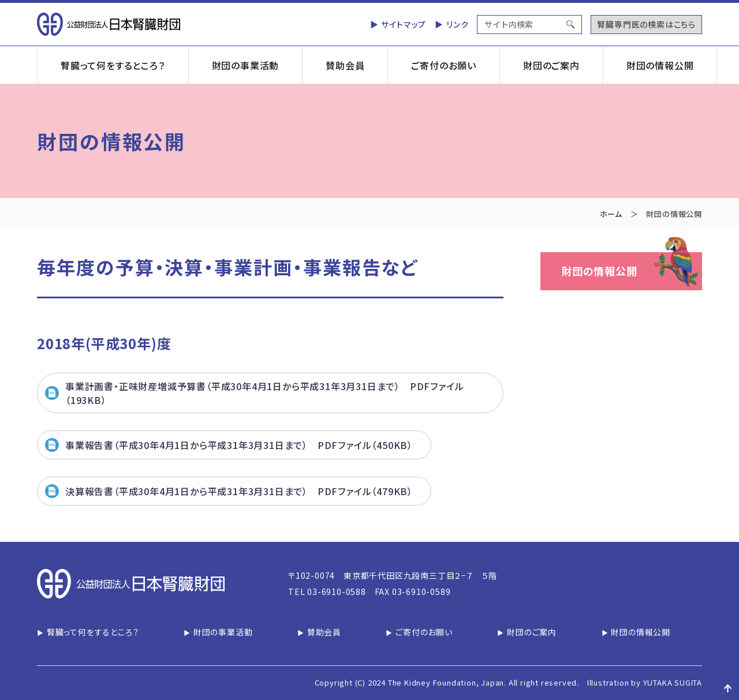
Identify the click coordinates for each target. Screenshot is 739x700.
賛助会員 (345, 65)
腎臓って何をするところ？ (113, 65)
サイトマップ (404, 24)
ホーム (611, 214)
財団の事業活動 (246, 65)
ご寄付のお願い (444, 65)
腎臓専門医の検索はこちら (646, 24)
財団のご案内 (551, 65)
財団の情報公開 (660, 65)
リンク (457, 24)
